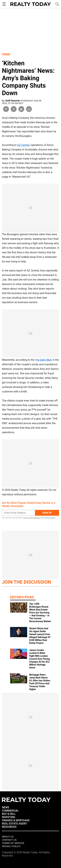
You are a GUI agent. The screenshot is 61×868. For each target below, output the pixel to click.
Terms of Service (13, 843)
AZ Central (23, 145)
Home (6, 54)
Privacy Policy (50, 518)
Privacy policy (11, 846)
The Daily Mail (43, 360)
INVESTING (9, 817)
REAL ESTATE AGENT (14, 824)
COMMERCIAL (10, 811)
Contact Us (9, 840)
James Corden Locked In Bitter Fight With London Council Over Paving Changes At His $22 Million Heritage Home (39, 659)
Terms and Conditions (32, 518)
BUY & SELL (9, 814)
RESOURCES (9, 827)
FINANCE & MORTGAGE (16, 820)
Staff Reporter (13, 101)
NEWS (6, 807)
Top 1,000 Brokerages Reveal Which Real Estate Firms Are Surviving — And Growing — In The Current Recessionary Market (40, 613)
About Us (8, 837)
